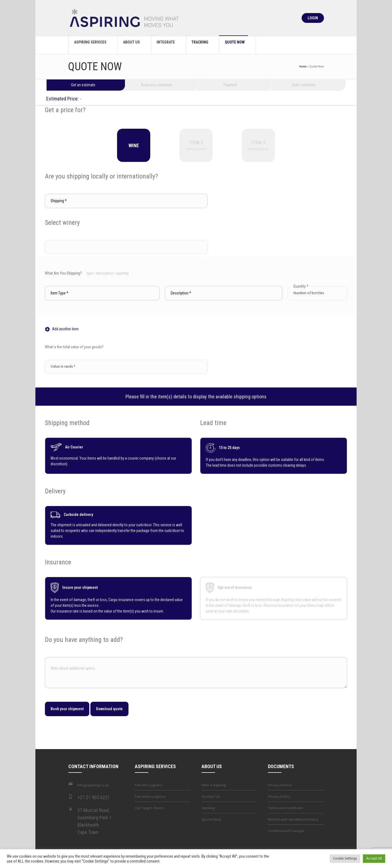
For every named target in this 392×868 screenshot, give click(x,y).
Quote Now (211, 820)
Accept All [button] (374, 859)
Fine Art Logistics (149, 785)
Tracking (208, 808)
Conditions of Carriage (286, 831)
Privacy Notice (280, 785)
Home (303, 67)
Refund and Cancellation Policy (293, 820)
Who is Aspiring (214, 785)
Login (313, 18)
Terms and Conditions (285, 808)
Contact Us (211, 797)
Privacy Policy (279, 797)
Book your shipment (67, 709)
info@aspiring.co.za (93, 785)
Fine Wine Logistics (150, 797)
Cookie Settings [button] (345, 859)
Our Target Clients (149, 808)
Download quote (109, 709)
